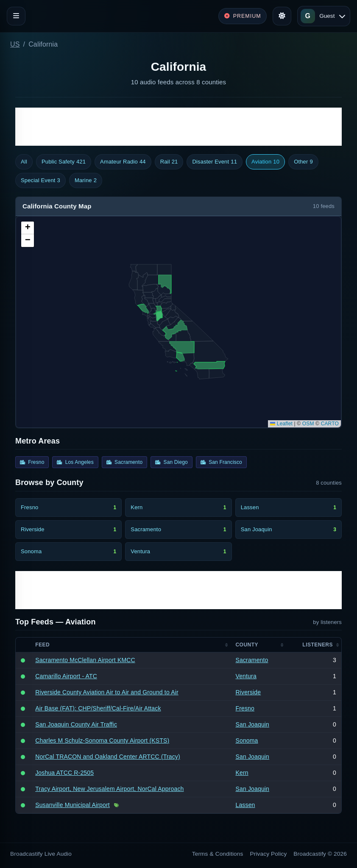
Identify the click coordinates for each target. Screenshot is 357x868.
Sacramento (124, 462)
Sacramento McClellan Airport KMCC (85, 660)
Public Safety (64, 162)
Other (303, 162)
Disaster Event (215, 162)
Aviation (265, 162)
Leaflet (281, 424)
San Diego (172, 462)
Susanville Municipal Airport (73, 805)
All (24, 162)
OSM (308, 424)
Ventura (246, 676)
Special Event (40, 180)
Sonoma (247, 740)
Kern (242, 773)
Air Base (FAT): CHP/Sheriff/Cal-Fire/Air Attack (98, 708)
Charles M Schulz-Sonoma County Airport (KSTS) (102, 740)
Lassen (245, 805)
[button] (28, 228)
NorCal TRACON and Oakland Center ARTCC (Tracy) (108, 757)
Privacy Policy (269, 854)
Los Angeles (75, 462)
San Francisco (221, 462)
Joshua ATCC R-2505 (64, 773)
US (15, 44)
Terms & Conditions (218, 854)
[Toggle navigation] (16, 16)
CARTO (330, 424)
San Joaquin (252, 724)
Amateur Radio (123, 162)
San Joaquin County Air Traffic (76, 724)
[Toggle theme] (282, 16)
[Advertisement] (178, 127)
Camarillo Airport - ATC (66, 676)
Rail (169, 162)
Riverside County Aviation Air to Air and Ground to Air (107, 692)
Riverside (248, 692)
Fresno (32, 462)
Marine (86, 180)
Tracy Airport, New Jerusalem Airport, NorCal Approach (109, 789)
